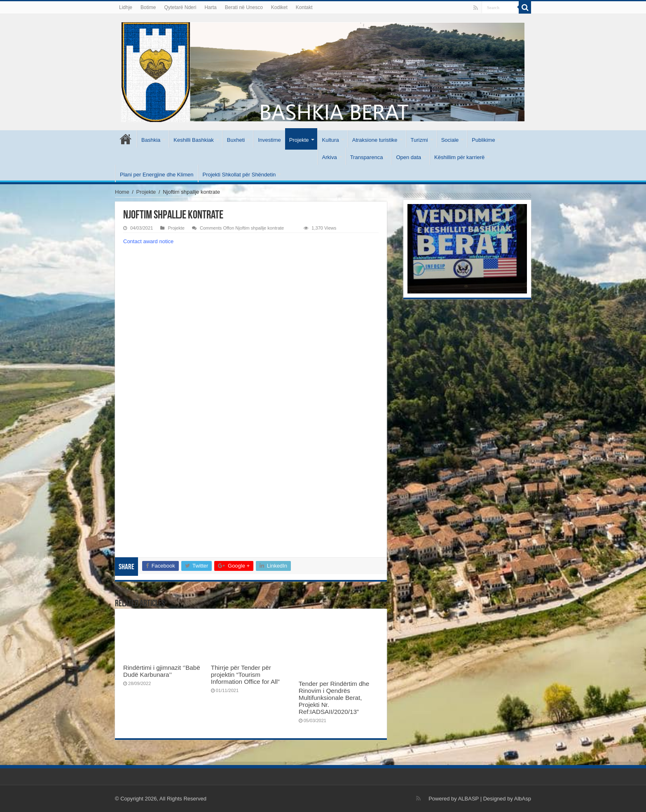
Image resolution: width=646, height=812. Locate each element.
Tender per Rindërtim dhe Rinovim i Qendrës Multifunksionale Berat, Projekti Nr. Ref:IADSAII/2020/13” (334, 698)
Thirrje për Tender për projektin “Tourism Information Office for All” (245, 675)
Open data (408, 157)
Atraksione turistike (375, 140)
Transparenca (367, 157)
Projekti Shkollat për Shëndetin (239, 175)
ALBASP (468, 799)
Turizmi (419, 140)
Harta (210, 7)
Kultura (331, 140)
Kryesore (126, 139)
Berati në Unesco (244, 7)
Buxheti (236, 140)
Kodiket (279, 7)
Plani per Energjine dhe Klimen (157, 175)
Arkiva (330, 157)
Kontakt (304, 7)
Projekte (299, 140)
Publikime (483, 140)
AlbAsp (523, 799)
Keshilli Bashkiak (194, 140)
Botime (148, 7)
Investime (269, 140)
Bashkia (151, 140)
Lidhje (126, 7)
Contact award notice (148, 241)
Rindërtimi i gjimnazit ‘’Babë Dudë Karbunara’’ (162, 671)
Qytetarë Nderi (180, 7)
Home (122, 192)
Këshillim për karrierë (459, 157)
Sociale (450, 140)
